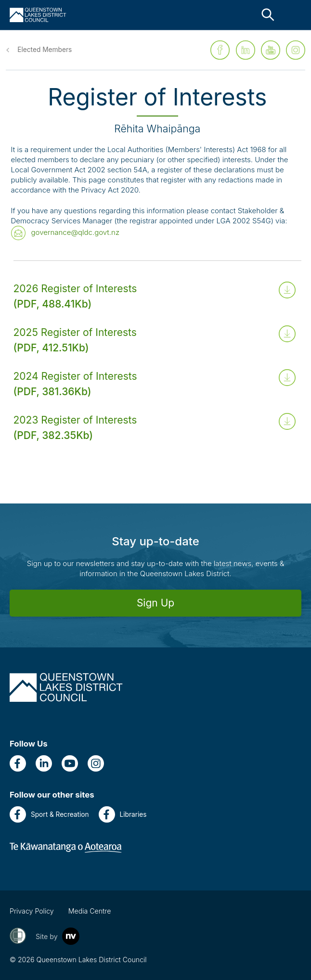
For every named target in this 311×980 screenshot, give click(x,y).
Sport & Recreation (49, 814)
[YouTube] (70, 763)
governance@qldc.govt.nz (76, 232)
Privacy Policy (32, 911)
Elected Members (45, 50)
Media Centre (90, 911)
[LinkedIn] (44, 763)
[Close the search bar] (268, 14)
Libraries (123, 814)
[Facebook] (18, 763)
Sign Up (155, 603)
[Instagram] (96, 763)
